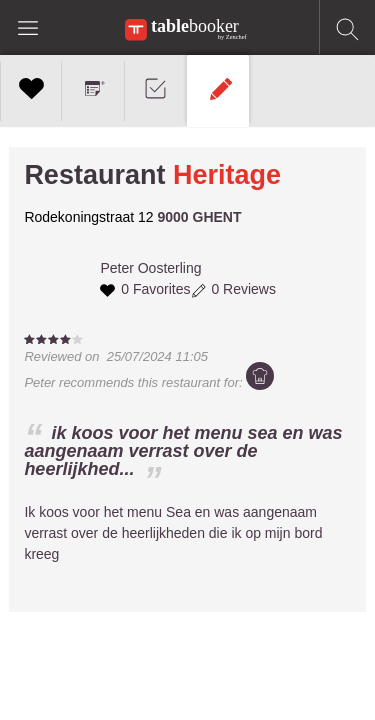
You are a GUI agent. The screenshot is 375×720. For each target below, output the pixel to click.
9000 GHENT (199, 217)
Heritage (227, 175)
